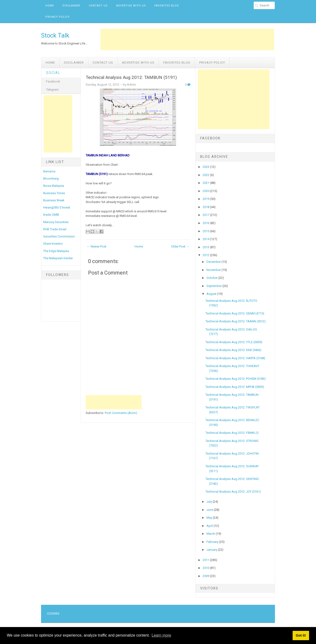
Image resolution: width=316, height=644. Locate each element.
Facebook (53, 81)
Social (53, 73)
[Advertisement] (187, 39)
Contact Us (98, 6)
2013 (206, 247)
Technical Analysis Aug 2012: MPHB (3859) (235, 387)
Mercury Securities (56, 222)
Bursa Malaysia (54, 186)
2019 (206, 199)
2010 (206, 568)
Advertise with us (131, 6)
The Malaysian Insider (58, 258)
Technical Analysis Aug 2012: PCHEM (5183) (236, 379)
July (210, 502)
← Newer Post (97, 246)
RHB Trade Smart (55, 229)
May (210, 518)
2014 (206, 239)
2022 (206, 175)
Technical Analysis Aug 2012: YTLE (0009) (234, 342)
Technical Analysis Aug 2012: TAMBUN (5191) (131, 77)
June (210, 510)
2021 (206, 183)
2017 (206, 215)
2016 (206, 223)
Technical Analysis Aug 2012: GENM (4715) (235, 313)
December (214, 262)
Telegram (52, 90)
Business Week (54, 200)
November (214, 270)
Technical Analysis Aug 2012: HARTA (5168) (235, 358)
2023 (206, 167)
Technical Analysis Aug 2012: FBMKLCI (232, 433)
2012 (206, 255)
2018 (206, 207)
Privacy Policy (58, 17)
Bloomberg (51, 179)
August (212, 294)
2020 (206, 191)
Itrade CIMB (51, 215)
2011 (206, 560)
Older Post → (180, 246)
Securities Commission (59, 236)
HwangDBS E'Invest (57, 207)
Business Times (54, 193)
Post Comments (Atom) (121, 413)
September (214, 286)
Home (50, 6)
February (213, 542)
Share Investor (53, 244)
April (210, 526)
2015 (206, 231)
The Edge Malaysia (56, 251)
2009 (206, 576)
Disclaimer (71, 6)
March (211, 534)
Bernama (49, 171)
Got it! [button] (301, 635)
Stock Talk (55, 35)
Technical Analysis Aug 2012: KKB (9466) (233, 350)
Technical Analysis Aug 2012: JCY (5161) (233, 492)
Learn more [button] (161, 635)
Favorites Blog (167, 6)
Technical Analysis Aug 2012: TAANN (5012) (236, 321)
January (212, 550)
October (212, 278)
